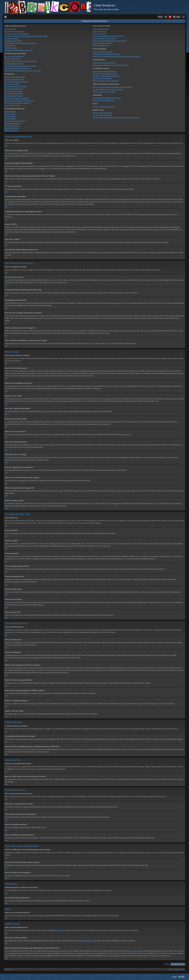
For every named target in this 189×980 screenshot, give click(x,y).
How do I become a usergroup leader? (105, 38)
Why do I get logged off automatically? (17, 34)
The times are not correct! (12, 59)
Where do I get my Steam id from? (104, 107)
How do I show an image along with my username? (21, 66)
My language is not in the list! (14, 64)
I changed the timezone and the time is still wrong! (20, 61)
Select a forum (179, 964)
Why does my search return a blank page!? (106, 76)
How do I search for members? (102, 78)
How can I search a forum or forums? (104, 71)
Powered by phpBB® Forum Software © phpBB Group (181, 977)
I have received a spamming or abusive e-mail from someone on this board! (116, 56)
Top (6, 146)
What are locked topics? (12, 128)
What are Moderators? (100, 31)
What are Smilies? (10, 116)
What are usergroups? (99, 34)
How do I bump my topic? (13, 105)
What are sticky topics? (12, 126)
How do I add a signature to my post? (16, 82)
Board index (8, 969)
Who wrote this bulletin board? (102, 113)
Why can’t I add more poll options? (15, 86)
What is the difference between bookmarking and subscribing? (112, 87)
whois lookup (137, 951)
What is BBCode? (10, 111)
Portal (160, 17)
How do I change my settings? (14, 56)
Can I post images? (10, 119)
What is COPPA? (10, 45)
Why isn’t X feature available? (102, 115)
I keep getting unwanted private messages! (106, 54)
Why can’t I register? (11, 48)
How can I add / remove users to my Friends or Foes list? (111, 65)
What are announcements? (13, 123)
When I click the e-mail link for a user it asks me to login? (23, 71)
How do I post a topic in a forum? (15, 77)
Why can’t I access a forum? (13, 91)
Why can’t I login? (10, 29)
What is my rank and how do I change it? (17, 68)
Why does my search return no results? (105, 74)
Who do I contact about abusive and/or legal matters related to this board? (116, 118)
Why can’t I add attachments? (14, 93)
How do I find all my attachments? (104, 100)
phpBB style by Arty (174, 977)
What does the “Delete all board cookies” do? (19, 50)
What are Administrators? (101, 29)
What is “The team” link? (101, 45)
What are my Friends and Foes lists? (104, 63)
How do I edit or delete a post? (14, 79)
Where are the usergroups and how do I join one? (108, 36)
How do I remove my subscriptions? (104, 92)
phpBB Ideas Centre (89, 941)
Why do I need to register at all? (14, 31)
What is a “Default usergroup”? (103, 43)
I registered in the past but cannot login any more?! (20, 43)
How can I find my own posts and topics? (106, 81)
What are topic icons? (11, 130)
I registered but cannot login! (13, 41)
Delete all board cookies (177, 969)
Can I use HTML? (10, 114)
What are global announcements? (15, 121)
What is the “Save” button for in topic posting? (19, 101)
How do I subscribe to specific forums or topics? (108, 89)
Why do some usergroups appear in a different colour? (110, 41)
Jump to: (167, 964)
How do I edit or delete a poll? (14, 89)
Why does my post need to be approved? (17, 103)
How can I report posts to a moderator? (17, 98)
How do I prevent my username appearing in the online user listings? (26, 36)
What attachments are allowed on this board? (107, 98)
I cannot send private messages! (103, 52)
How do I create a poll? (12, 84)
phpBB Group (58, 930)
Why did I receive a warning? (14, 96)
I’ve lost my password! (12, 38)
